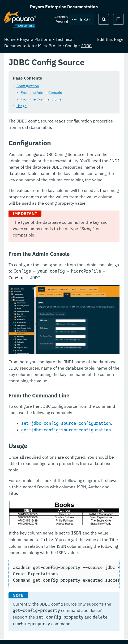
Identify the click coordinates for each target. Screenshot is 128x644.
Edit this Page (110, 39)
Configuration (28, 86)
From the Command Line (41, 99)
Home (10, 39)
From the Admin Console (41, 93)
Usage (22, 106)
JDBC (86, 46)
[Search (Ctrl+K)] (104, 19)
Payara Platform (36, 39)
